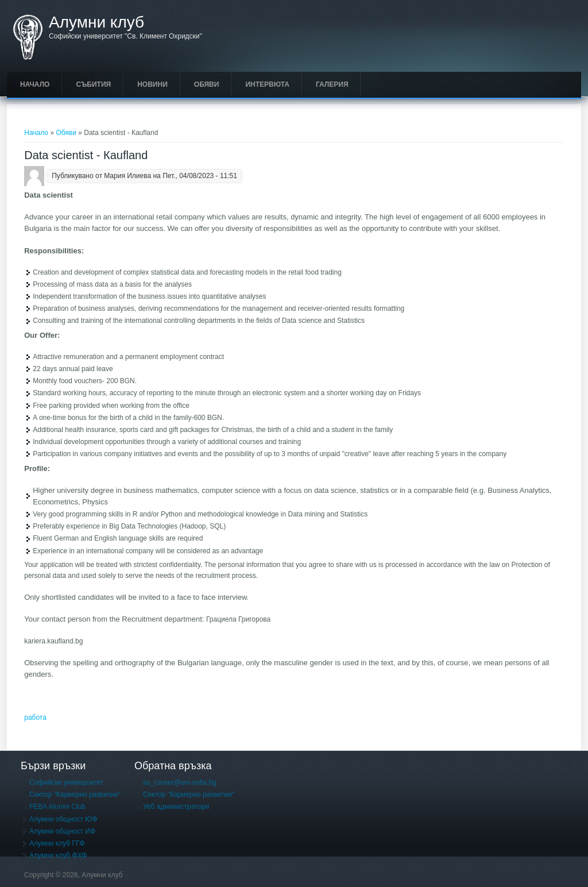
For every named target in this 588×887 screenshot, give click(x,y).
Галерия (332, 84)
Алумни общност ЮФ (63, 819)
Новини (152, 84)
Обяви (207, 84)
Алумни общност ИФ (62, 831)
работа (35, 718)
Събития (93, 84)
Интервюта (267, 84)
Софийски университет (66, 782)
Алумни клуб (96, 22)
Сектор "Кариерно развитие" (75, 795)
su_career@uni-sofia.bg (180, 782)
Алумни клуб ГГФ (57, 843)
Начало (35, 84)
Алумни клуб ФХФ (58, 855)
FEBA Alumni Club (57, 807)
